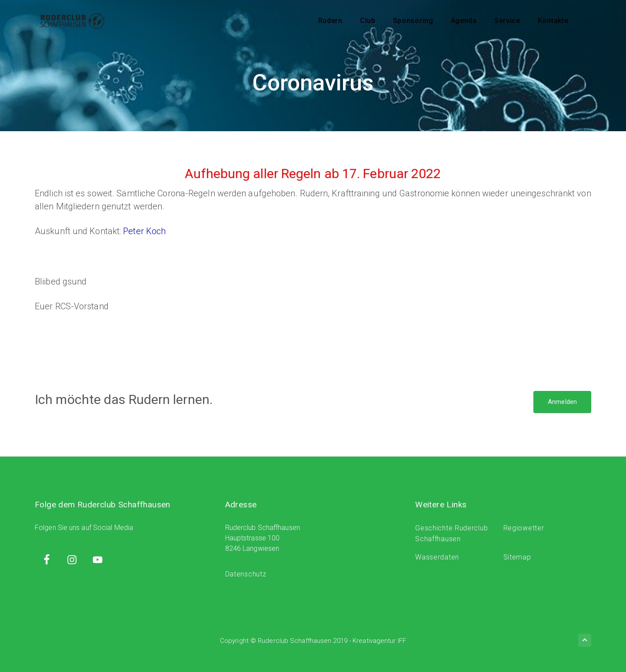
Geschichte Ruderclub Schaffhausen (451, 534)
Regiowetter (524, 528)
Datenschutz (246, 574)
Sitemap (517, 557)
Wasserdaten (437, 557)
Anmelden (562, 402)
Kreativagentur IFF (379, 641)
